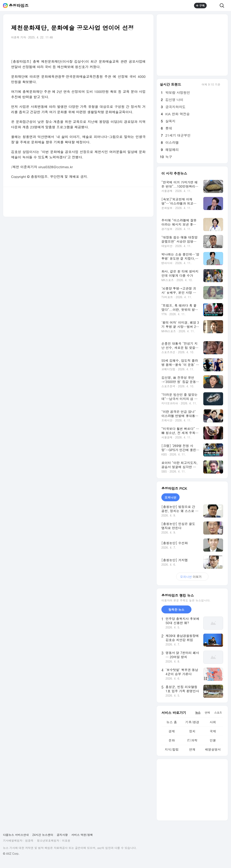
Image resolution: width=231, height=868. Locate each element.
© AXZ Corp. (11, 854)
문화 (172, 740)
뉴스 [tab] (198, 712)
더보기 (192, 577)
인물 (213, 740)
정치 (192, 731)
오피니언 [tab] (170, 497)
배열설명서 (213, 749)
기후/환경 (192, 722)
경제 (172, 731)
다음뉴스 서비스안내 (16, 835)
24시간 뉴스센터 (43, 835)
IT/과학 (192, 740)
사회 (213, 722)
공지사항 (62, 835)
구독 (200, 6)
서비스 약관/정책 (82, 835)
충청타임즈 (19, 6)
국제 (213, 731)
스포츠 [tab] (218, 712)
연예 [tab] (207, 712)
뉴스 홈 (172, 722)
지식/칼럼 (172, 749)
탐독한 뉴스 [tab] (176, 610)
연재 (192, 749)
